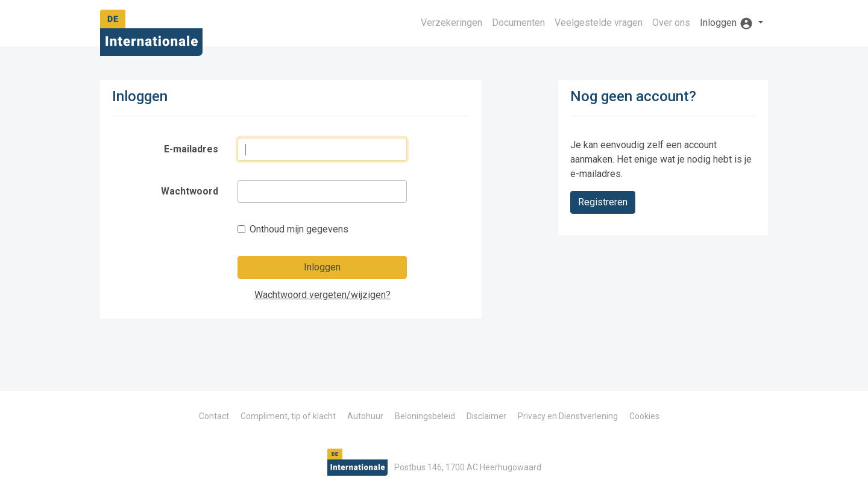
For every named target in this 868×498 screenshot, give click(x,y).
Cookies (644, 416)
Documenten (518, 23)
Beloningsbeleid (425, 416)
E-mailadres (191, 149)
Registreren (603, 202)
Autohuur (365, 416)
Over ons (671, 23)
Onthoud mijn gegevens (299, 229)
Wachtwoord (190, 191)
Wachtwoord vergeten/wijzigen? (322, 295)
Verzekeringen (451, 23)
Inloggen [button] (728, 23)
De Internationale (151, 37)
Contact (214, 416)
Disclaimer (486, 416)
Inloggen (322, 267)
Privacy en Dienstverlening (568, 416)
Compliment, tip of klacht (288, 416)
